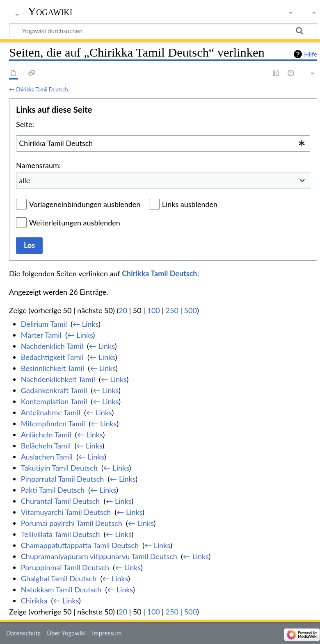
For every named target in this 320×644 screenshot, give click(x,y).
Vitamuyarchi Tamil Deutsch (66, 512)
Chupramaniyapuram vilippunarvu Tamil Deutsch (99, 556)
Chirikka (34, 601)
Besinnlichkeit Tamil (53, 368)
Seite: (25, 124)
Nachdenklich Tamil (52, 346)
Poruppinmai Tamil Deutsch (65, 567)
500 (191, 310)
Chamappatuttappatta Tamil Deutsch (80, 545)
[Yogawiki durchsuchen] (163, 30)
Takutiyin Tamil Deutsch (59, 468)
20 (123, 310)
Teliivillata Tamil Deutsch (61, 534)
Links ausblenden (190, 204)
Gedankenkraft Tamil (54, 390)
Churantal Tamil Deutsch (61, 501)
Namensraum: (38, 165)
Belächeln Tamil (46, 446)
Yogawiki (50, 11)
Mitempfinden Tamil (53, 423)
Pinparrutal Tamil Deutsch (63, 479)
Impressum (107, 633)
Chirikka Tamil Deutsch (42, 89)
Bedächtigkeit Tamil (52, 357)
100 (153, 310)
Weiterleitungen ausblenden (75, 223)
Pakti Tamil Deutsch (53, 490)
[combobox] (163, 143)
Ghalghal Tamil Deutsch (59, 578)
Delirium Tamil (44, 324)
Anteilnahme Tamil (51, 412)
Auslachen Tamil (47, 457)
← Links (86, 324)
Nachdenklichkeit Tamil (58, 379)
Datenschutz (23, 633)
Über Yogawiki (66, 633)
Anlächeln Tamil (46, 435)
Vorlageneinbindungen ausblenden (85, 204)
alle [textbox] (24, 180)
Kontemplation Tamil (54, 401)
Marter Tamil (41, 335)
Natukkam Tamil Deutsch (61, 589)
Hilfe (311, 54)
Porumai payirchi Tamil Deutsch (72, 523)
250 (172, 310)
